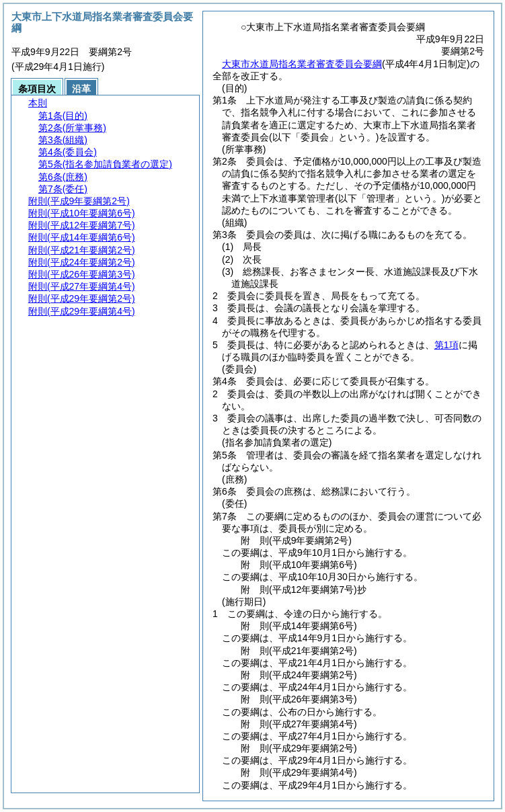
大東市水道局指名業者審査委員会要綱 (302, 64)
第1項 (446, 345)
